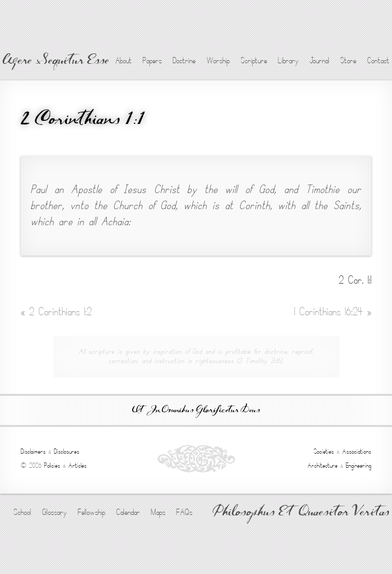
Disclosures (67, 452)
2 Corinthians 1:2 (56, 312)
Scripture (254, 61)
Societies (324, 452)
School (22, 512)
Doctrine (184, 61)
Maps (158, 512)
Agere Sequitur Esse (56, 61)
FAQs (184, 512)
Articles (78, 466)
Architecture (323, 466)
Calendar (128, 512)
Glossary (54, 512)
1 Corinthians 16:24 (333, 312)
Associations (357, 452)
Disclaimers (33, 452)
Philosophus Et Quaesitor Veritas (301, 513)
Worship (218, 61)
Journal (319, 61)
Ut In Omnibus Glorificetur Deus (196, 410)
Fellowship (92, 512)
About (123, 61)
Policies (52, 466)
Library (288, 61)
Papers (152, 61)
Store (348, 61)
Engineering (359, 466)
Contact (378, 61)
